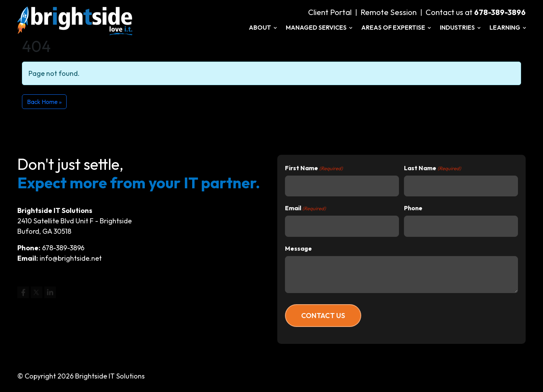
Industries (460, 27)
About (263, 27)
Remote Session (389, 12)
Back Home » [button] (44, 102)
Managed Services (319, 27)
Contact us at (476, 12)
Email (305, 208)
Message (298, 248)
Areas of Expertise (396, 27)
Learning (508, 27)
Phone (413, 208)
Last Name (432, 168)
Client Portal (330, 12)
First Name (314, 168)
